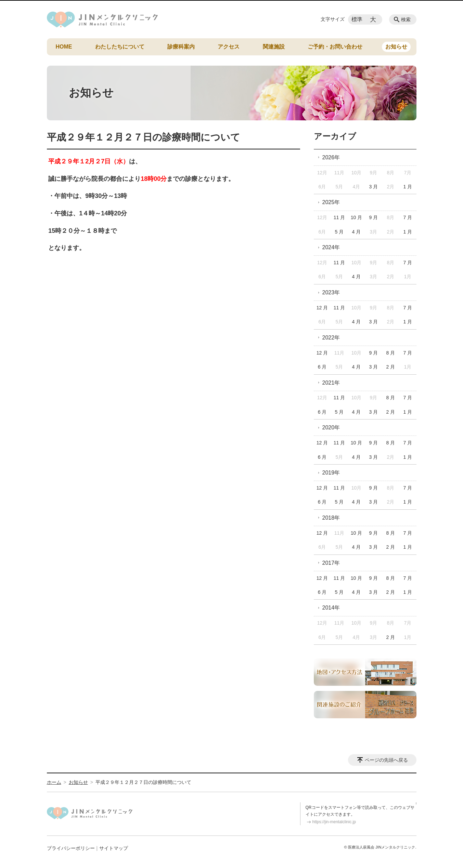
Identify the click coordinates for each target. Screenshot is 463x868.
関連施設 (274, 47)
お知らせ (396, 47)
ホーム (54, 782)
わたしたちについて (120, 47)
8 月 (391, 353)
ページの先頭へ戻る (386, 760)
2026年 (331, 157)
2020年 (331, 428)
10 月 (356, 217)
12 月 (322, 308)
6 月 (322, 367)
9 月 (374, 217)
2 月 (391, 367)
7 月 (408, 217)
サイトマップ (114, 848)
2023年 (331, 292)
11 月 (339, 217)
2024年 (331, 247)
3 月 (374, 187)
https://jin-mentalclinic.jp (334, 822)
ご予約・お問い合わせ (335, 47)
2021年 (331, 383)
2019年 (331, 473)
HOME (64, 47)
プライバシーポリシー (71, 848)
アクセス (229, 47)
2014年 (331, 608)
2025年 (331, 202)
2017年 (331, 563)
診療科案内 (181, 47)
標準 (357, 19)
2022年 (331, 338)
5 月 (339, 232)
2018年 (331, 518)
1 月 (408, 187)
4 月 (357, 232)
